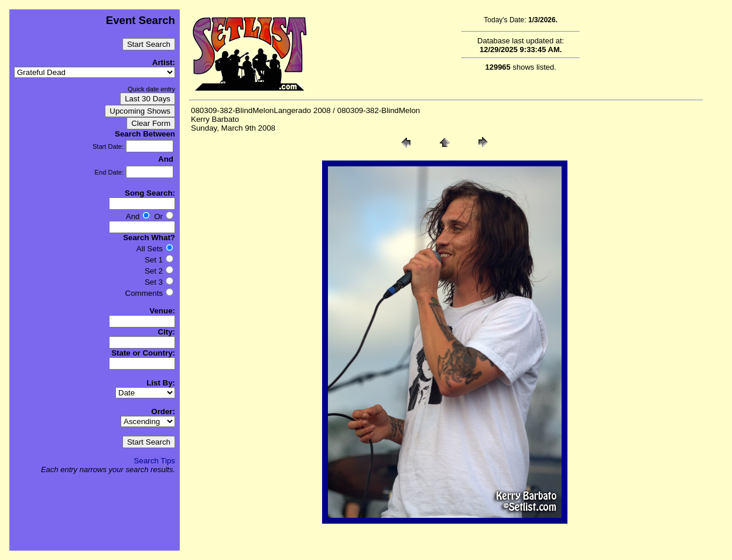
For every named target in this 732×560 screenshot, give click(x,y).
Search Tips (155, 461)
